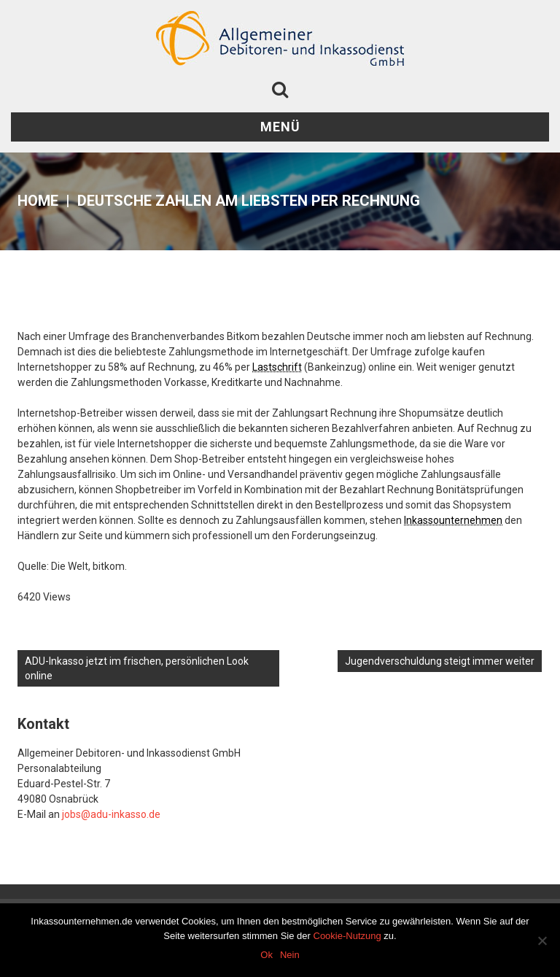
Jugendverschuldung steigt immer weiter (440, 661)
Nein (290, 955)
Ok (267, 955)
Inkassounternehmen (453, 520)
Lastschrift (277, 367)
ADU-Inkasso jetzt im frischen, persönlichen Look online (137, 668)
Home (38, 201)
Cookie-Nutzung (347, 936)
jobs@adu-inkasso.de (111, 814)
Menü (280, 127)
